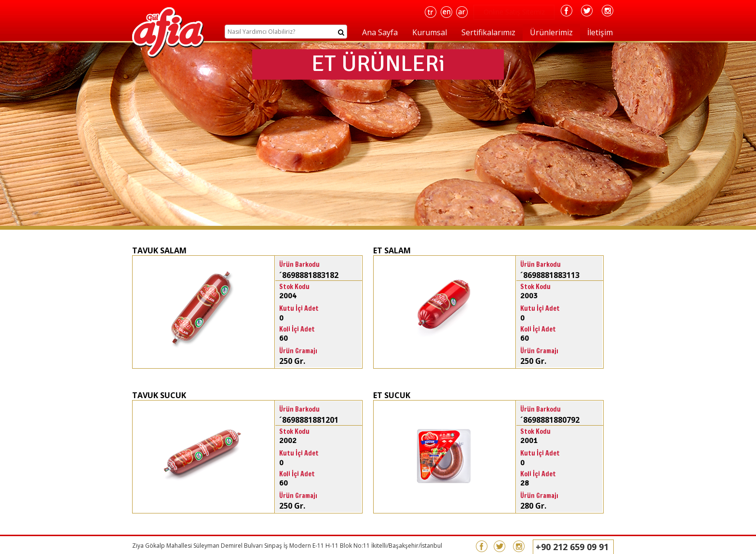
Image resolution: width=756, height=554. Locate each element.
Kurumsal (430, 32)
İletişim (600, 32)
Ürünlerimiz (551, 32)
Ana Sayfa (380, 32)
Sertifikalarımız (488, 32)
